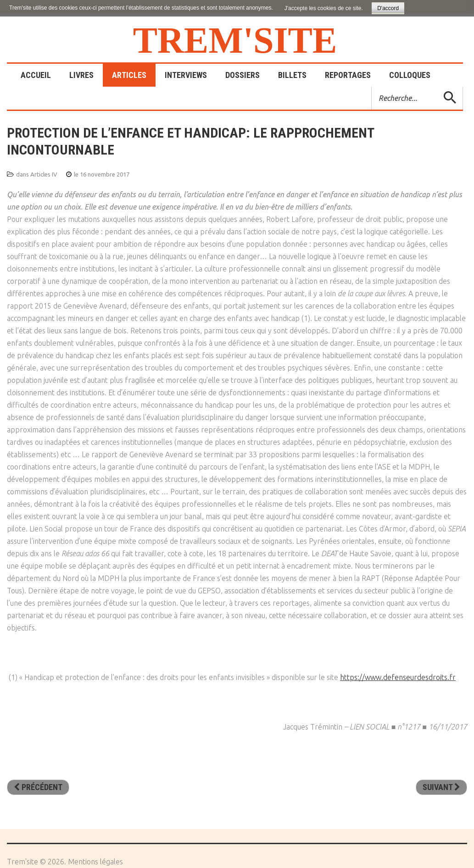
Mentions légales (95, 862)
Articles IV (44, 174)
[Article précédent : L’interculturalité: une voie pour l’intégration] (38, 787)
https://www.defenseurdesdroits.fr (398, 677)
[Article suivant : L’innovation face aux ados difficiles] (441, 787)
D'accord (388, 8)
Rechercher (372, 87)
